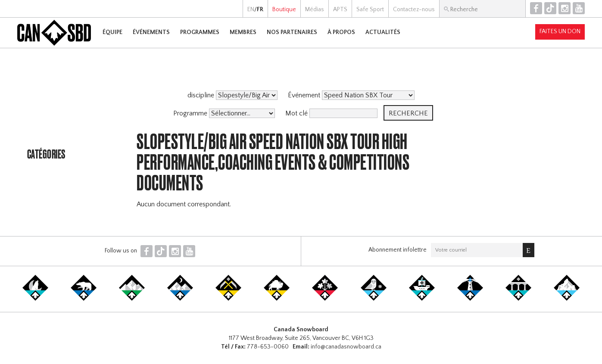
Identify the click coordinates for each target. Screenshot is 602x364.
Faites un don (560, 31)
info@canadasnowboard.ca (346, 347)
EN (251, 9)
